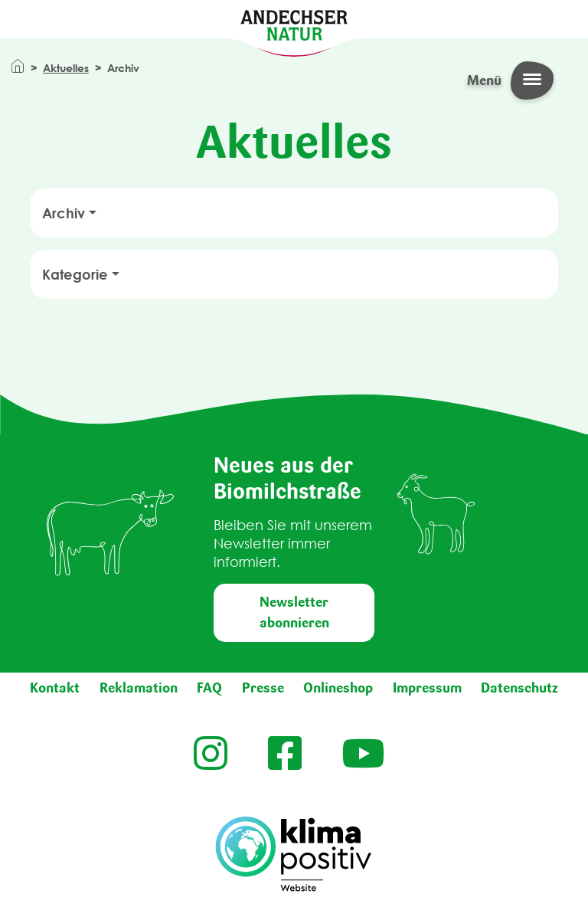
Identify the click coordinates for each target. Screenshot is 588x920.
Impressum (427, 688)
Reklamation (139, 688)
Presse (263, 688)
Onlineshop (338, 688)
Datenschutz (519, 688)
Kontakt (55, 688)
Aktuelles (66, 68)
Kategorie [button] (75, 274)
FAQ (209, 688)
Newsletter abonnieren (294, 612)
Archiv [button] (64, 213)
